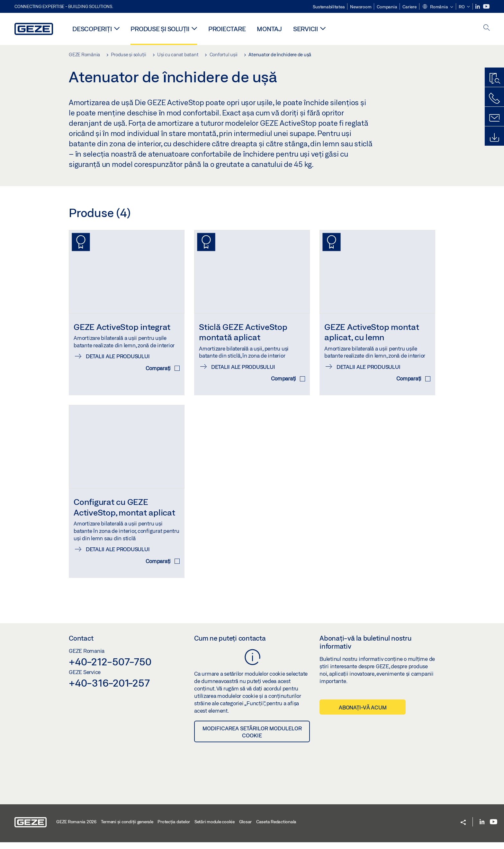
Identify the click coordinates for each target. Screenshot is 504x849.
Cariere (409, 7)
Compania (387, 7)
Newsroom (361, 7)
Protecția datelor (174, 829)
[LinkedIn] (478, 7)
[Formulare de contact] (494, 118)
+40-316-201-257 (109, 689)
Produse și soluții (160, 29)
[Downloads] (494, 138)
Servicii (306, 29)
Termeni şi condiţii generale (127, 829)
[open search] (487, 28)
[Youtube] (486, 7)
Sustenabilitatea (329, 7)
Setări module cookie (215, 829)
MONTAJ (269, 29)
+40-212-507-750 (110, 669)
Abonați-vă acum (363, 714)
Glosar (246, 829)
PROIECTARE (227, 29)
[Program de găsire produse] (494, 79)
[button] (438, 7)
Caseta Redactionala (276, 829)
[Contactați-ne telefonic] (494, 98)
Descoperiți (92, 29)
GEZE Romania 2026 (76, 829)
